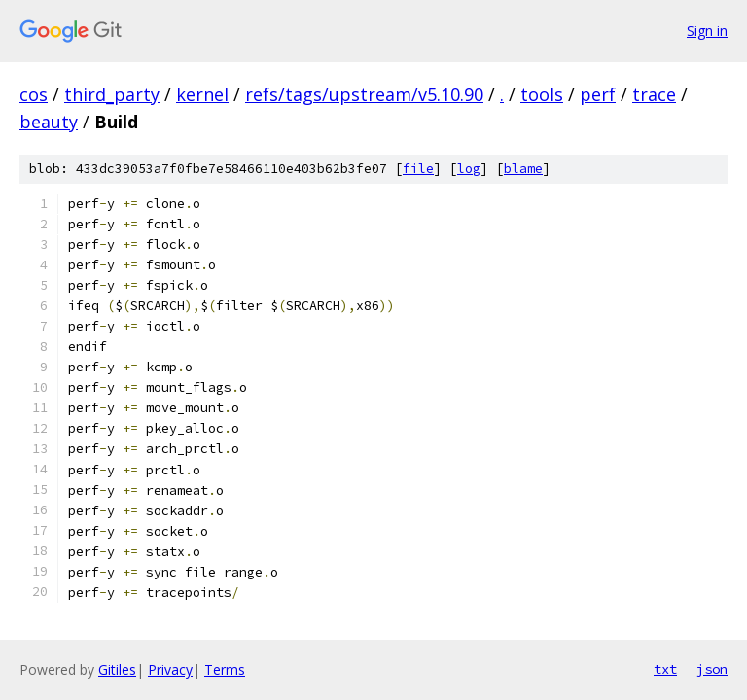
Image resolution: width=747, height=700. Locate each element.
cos (34, 94)
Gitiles (117, 669)
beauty (49, 122)
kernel (202, 94)
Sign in (707, 31)
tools (542, 94)
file (418, 169)
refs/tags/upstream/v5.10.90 (364, 94)
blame (523, 169)
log (469, 169)
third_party (112, 94)
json (712, 669)
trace (654, 94)
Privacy (170, 669)
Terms (225, 669)
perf (598, 94)
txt (665, 669)
